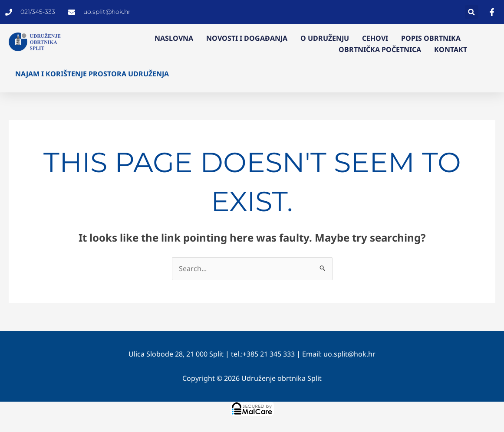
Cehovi (375, 38)
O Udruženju (325, 38)
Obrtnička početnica (380, 49)
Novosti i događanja (247, 38)
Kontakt (451, 49)
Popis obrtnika (431, 38)
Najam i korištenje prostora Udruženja (92, 74)
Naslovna (174, 38)
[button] (472, 12)
